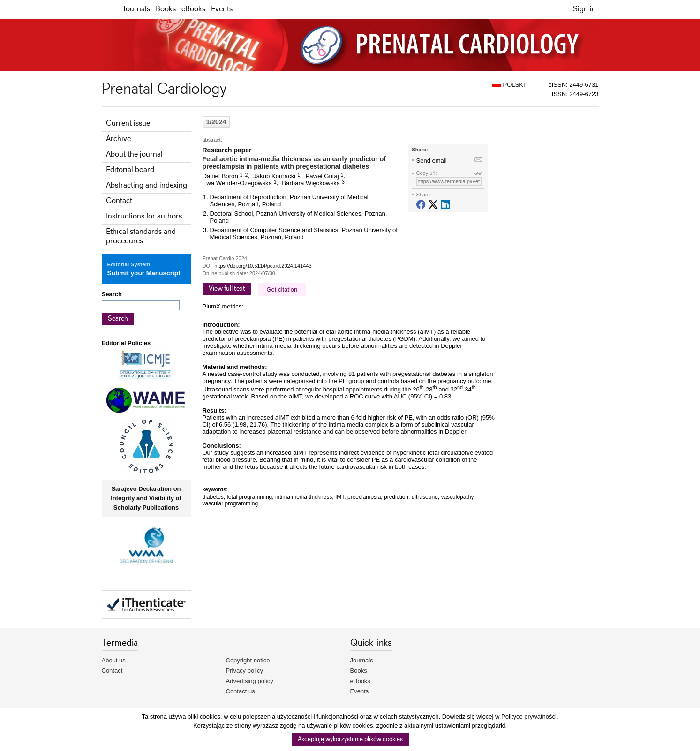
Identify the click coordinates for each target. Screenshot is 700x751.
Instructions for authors (144, 216)
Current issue (128, 124)
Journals (137, 9)
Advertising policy (250, 681)
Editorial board (130, 170)
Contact (119, 201)
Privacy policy (245, 671)
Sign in (584, 9)
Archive (118, 139)
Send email (432, 161)
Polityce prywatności (529, 717)
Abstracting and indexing (147, 185)
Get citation (282, 289)
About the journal (134, 154)
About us (114, 660)
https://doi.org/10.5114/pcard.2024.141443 (263, 266)
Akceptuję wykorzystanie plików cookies (350, 740)
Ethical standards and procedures (141, 237)
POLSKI (508, 85)
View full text (227, 289)
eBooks (193, 9)
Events (222, 9)
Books (166, 9)
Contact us (241, 691)
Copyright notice (248, 660)
